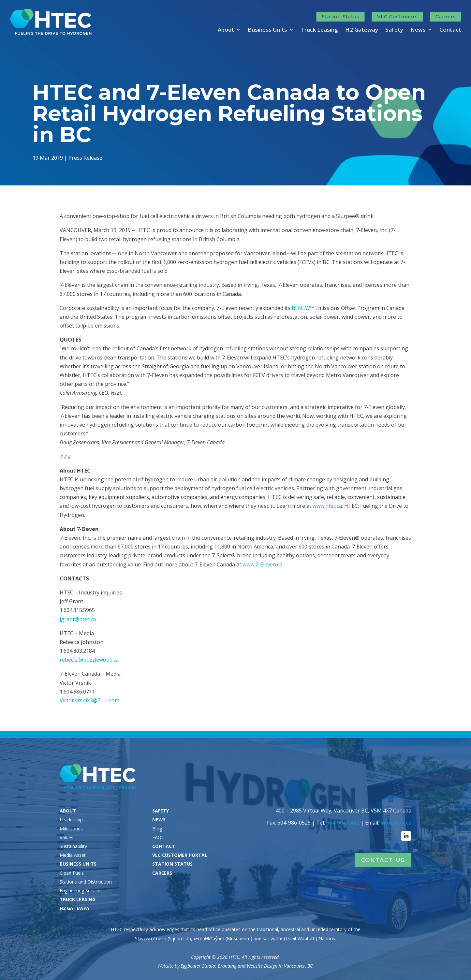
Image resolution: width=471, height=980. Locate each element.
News (418, 30)
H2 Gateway (362, 30)
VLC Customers (397, 17)
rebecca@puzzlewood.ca (89, 660)
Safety (394, 30)
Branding (227, 966)
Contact (450, 30)
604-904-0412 (343, 823)
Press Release (87, 157)
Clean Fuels (72, 873)
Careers (446, 17)
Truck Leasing (319, 30)
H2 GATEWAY (75, 908)
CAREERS (162, 873)
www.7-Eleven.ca (262, 564)
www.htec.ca (327, 506)
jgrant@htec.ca (78, 619)
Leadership (71, 819)
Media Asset (73, 855)
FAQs (158, 837)
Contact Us (383, 860)
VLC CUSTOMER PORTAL (180, 855)
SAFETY (161, 811)
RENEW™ (303, 308)
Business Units (267, 30)
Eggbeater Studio (198, 966)
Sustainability (73, 846)
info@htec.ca (396, 823)
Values (66, 837)
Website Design (262, 966)
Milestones (71, 829)
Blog (157, 829)
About (226, 30)
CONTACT (164, 846)
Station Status (341, 17)
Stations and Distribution (86, 882)
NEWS (159, 819)
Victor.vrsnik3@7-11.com (89, 700)
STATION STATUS (172, 864)
